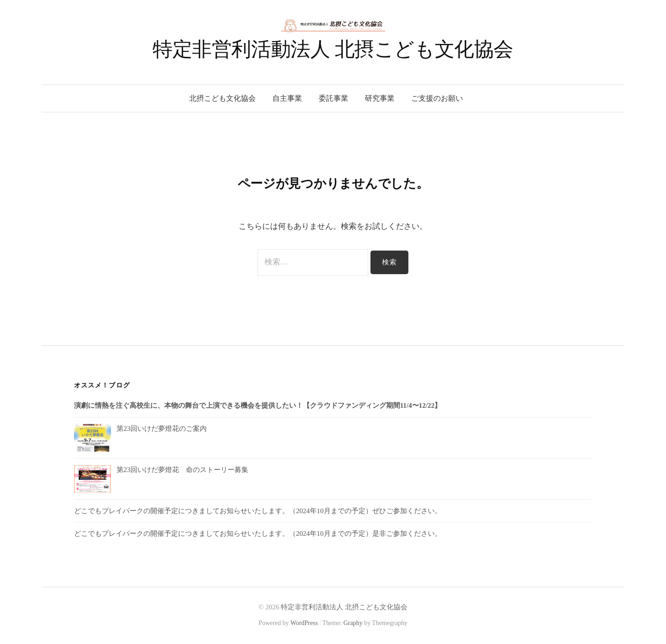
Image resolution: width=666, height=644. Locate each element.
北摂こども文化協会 (222, 98)
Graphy (353, 623)
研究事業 (380, 98)
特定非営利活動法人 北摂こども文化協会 (333, 49)
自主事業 (287, 98)
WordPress (304, 623)
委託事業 (333, 98)
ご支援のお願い (437, 98)
